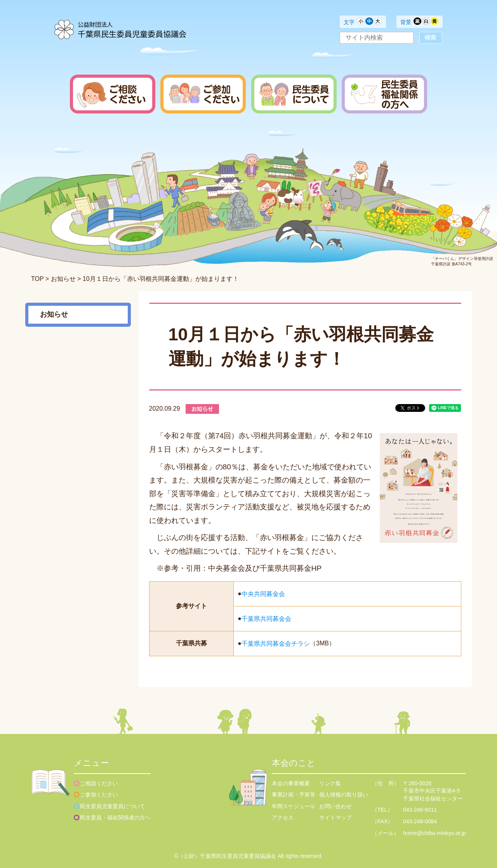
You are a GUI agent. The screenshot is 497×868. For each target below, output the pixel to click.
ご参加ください (99, 795)
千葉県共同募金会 (266, 619)
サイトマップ (335, 817)
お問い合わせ (335, 806)
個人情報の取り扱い (344, 795)
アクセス (283, 817)
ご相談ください (99, 783)
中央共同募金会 (263, 594)
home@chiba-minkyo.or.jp (434, 833)
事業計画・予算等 (294, 795)
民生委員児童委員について (113, 806)
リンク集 (330, 783)
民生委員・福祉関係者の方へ (115, 817)
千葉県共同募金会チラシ (276, 644)
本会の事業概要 (291, 783)
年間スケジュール (294, 806)
